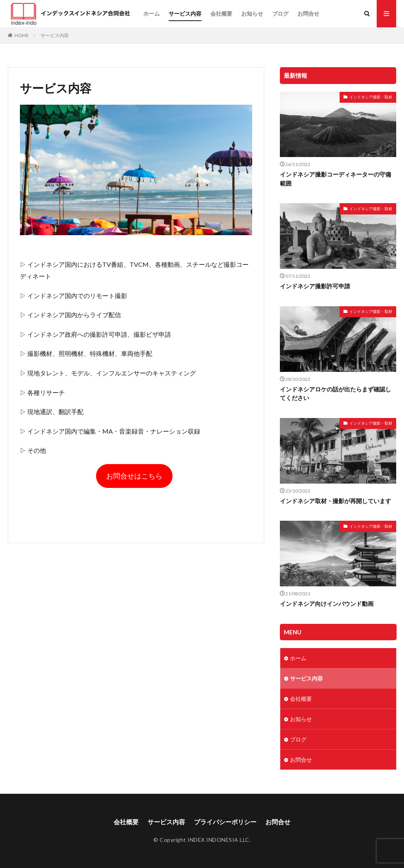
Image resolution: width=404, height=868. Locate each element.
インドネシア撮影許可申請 (315, 286)
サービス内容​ (185, 13)
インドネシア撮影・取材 (371, 97)
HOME (22, 35)
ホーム (151, 13)
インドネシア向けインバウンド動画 (327, 604)
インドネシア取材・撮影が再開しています (335, 501)
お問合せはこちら (134, 476)
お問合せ (308, 13)
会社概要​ (221, 13)
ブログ (280, 13)
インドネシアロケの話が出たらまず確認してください (335, 394)
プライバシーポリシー (225, 822)
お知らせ (252, 13)
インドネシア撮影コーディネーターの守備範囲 (335, 179)
